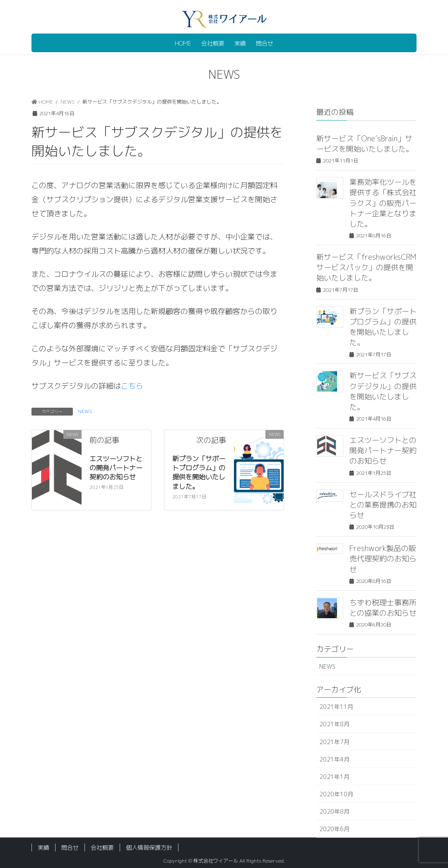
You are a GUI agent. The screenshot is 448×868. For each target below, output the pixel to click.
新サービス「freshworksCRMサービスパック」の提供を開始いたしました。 (366, 267)
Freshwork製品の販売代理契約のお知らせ (383, 559)
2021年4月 (334, 759)
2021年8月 (334, 724)
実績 (43, 847)
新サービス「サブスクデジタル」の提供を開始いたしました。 (383, 391)
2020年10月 (336, 794)
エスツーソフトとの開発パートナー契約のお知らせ (116, 468)
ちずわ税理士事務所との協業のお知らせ (383, 608)
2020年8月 (334, 811)
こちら (132, 386)
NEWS (85, 411)
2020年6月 (334, 829)
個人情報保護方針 (149, 847)
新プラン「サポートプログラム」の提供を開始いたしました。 (199, 473)
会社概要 (102, 847)
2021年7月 (334, 742)
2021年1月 (334, 777)
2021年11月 (336, 707)
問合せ (70, 847)
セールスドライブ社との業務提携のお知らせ (383, 505)
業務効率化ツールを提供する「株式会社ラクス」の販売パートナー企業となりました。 (383, 203)
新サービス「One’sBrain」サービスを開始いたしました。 (365, 144)
